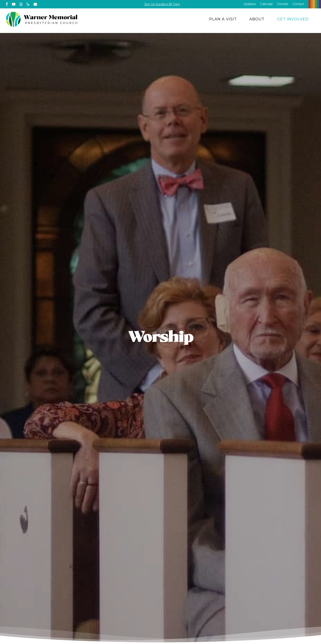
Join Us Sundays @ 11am (162, 4)
